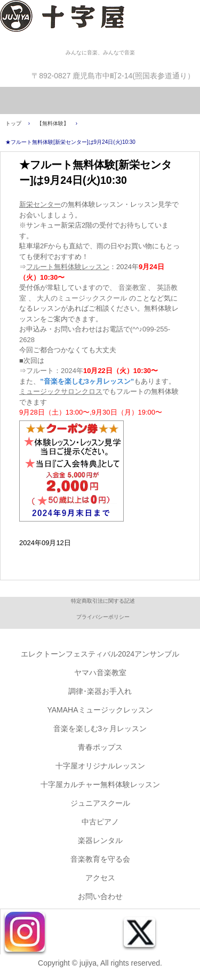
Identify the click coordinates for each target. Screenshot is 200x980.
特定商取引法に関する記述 (103, 601)
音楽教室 (132, 287)
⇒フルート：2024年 (89, 371)
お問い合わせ (100, 896)
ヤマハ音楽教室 (100, 673)
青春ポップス (100, 747)
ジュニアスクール (100, 803)
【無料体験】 (53, 123)
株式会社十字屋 (100, 24)
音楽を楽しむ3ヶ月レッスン (100, 728)
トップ (13, 123)
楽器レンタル (100, 840)
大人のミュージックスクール (82, 298)
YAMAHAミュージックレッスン (100, 710)
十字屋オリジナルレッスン (100, 766)
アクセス (100, 878)
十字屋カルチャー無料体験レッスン (100, 784)
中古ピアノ (100, 822)
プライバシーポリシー (103, 617)
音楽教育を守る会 (100, 859)
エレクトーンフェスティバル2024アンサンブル (100, 654)
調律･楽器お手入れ (100, 691)
